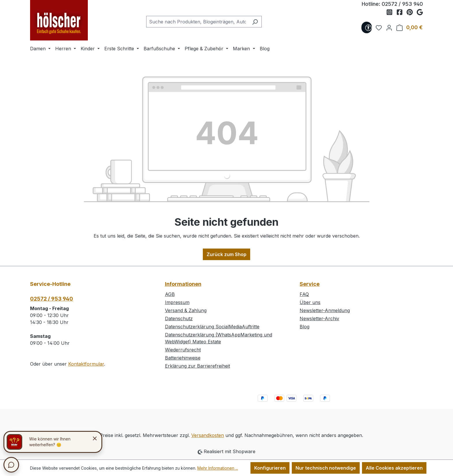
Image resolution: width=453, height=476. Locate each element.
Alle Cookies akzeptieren (394, 468)
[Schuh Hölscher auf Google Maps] (420, 12)
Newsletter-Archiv (319, 318)
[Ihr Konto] (387, 27)
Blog (305, 327)
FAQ (304, 294)
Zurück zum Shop (226, 254)
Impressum (177, 302)
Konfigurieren (270, 468)
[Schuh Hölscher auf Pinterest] (412, 12)
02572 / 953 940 (402, 4)
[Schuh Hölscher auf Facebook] (401, 12)
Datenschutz (179, 318)
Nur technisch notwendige (326, 468)
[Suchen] (255, 22)
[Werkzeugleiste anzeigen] (367, 27)
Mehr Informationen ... (218, 468)
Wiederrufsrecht (183, 350)
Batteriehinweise (183, 358)
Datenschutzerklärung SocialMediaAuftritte (212, 327)
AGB (170, 294)
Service (310, 284)
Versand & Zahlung (186, 310)
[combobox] (197, 22)
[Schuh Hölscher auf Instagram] (391, 12)
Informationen (183, 284)
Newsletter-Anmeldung (325, 310)
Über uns (310, 302)
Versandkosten (208, 435)
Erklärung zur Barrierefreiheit (197, 366)
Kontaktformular (86, 364)
